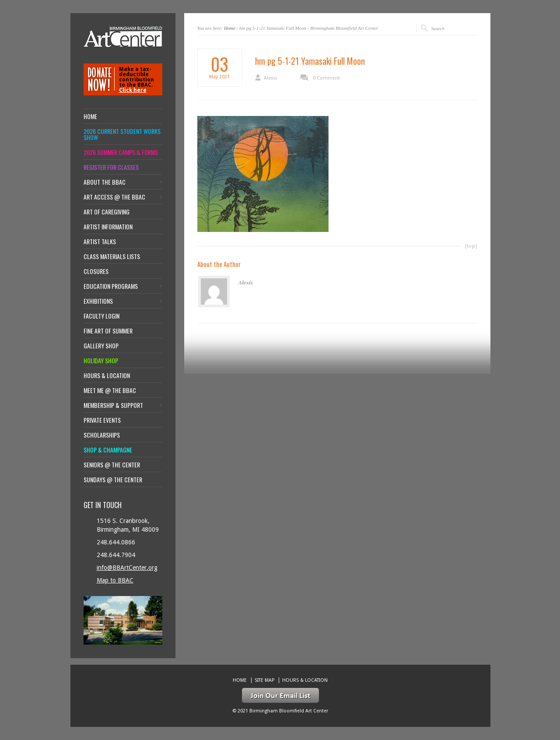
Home (230, 28)
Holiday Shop (101, 361)
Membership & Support (113, 405)
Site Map (264, 680)
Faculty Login (101, 316)
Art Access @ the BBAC (114, 197)
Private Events (102, 420)
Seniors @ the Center (112, 465)
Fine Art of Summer (108, 331)
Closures (96, 271)
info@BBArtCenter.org (127, 568)
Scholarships (102, 435)
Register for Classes (111, 167)
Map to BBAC (115, 580)
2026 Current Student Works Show (122, 134)
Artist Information (108, 227)
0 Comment (326, 78)
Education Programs (111, 286)
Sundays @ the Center (113, 480)
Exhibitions (98, 301)
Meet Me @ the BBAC (110, 390)
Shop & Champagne (108, 450)
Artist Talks (100, 242)
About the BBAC (105, 182)
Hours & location (107, 375)
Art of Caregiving (107, 212)
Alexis (271, 78)
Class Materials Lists (112, 256)
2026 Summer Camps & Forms (121, 152)
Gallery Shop (101, 346)
